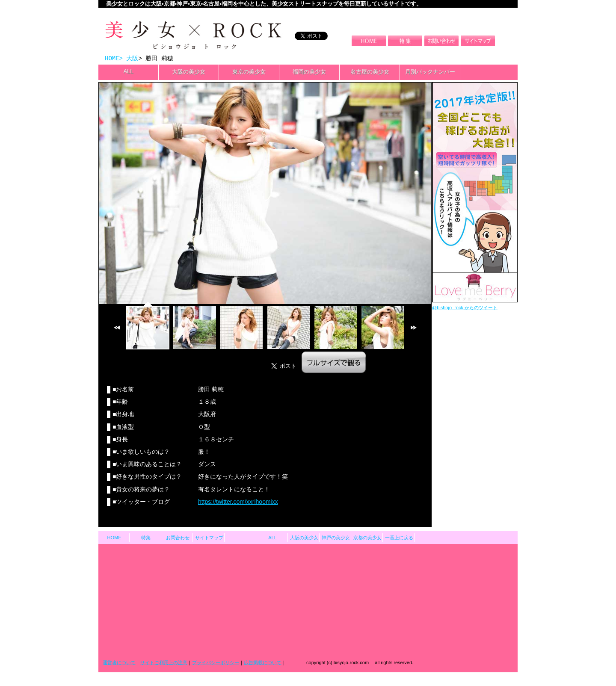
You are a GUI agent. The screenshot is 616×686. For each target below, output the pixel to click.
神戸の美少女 (336, 538)
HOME (112, 59)
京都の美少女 (367, 538)
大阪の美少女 (189, 72)
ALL (128, 72)
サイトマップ (209, 538)
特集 (146, 538)
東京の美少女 (249, 72)
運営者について (119, 663)
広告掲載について (263, 663)
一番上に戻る (399, 538)
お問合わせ (178, 538)
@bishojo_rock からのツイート (465, 308)
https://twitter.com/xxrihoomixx (238, 503)
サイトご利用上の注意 (164, 663)
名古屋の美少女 (370, 72)
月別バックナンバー (430, 72)
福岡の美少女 (309, 72)
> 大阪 (129, 59)
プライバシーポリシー (216, 663)
